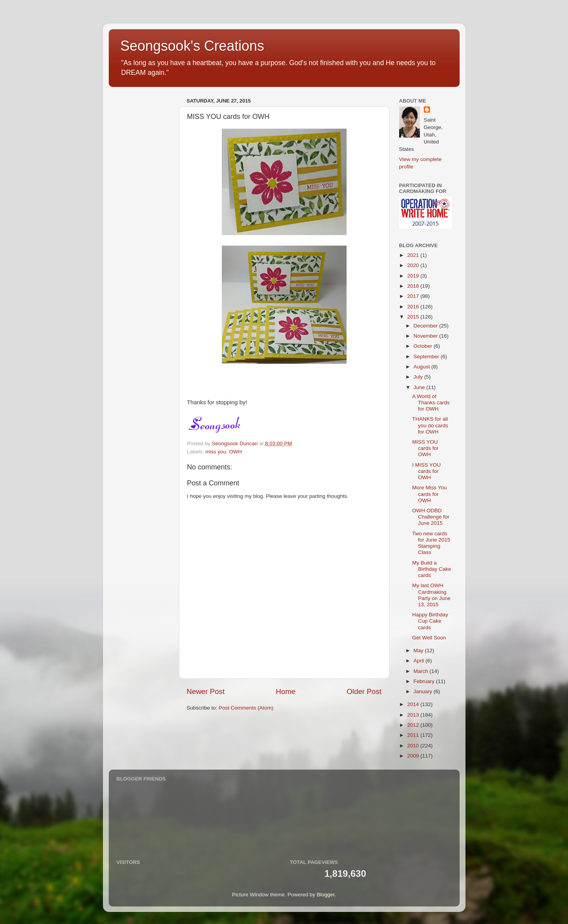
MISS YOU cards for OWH (425, 448)
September (427, 357)
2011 (414, 735)
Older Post (364, 691)
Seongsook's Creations (192, 46)
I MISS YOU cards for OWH (426, 471)
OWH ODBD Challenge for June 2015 (431, 517)
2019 (414, 276)
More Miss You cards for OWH (429, 494)
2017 (414, 296)
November (426, 336)
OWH (236, 452)
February (425, 681)
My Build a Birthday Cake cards (432, 569)
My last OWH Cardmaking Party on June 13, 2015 (431, 595)
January (424, 691)
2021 (414, 255)
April (420, 661)
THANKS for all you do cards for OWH (430, 425)
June (420, 387)
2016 (414, 307)
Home (286, 691)
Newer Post (206, 691)
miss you (216, 452)
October (424, 346)
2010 (414, 746)
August (423, 367)
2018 (414, 286)
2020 (414, 265)
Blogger (326, 895)
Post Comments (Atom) (246, 708)
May (419, 651)
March (422, 671)
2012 (414, 725)
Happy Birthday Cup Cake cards (430, 621)
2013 (414, 715)
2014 (414, 704)
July (419, 377)
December (426, 326)
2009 (414, 756)
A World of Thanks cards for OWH (431, 403)
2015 (414, 317)
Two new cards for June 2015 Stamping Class (431, 543)
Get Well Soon (429, 638)
